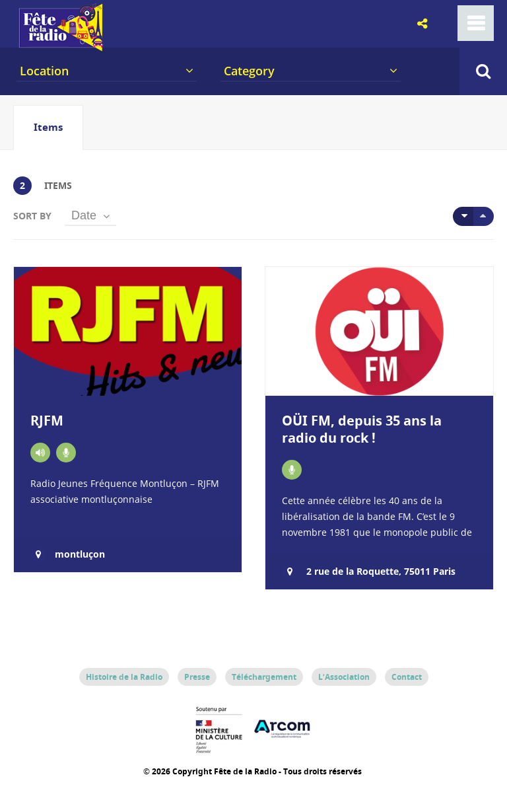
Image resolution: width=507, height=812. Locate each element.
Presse (197, 677)
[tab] (48, 128)
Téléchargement (264, 677)
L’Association (344, 677)
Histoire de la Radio (124, 677)
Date (84, 215)
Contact (407, 677)
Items (48, 127)
